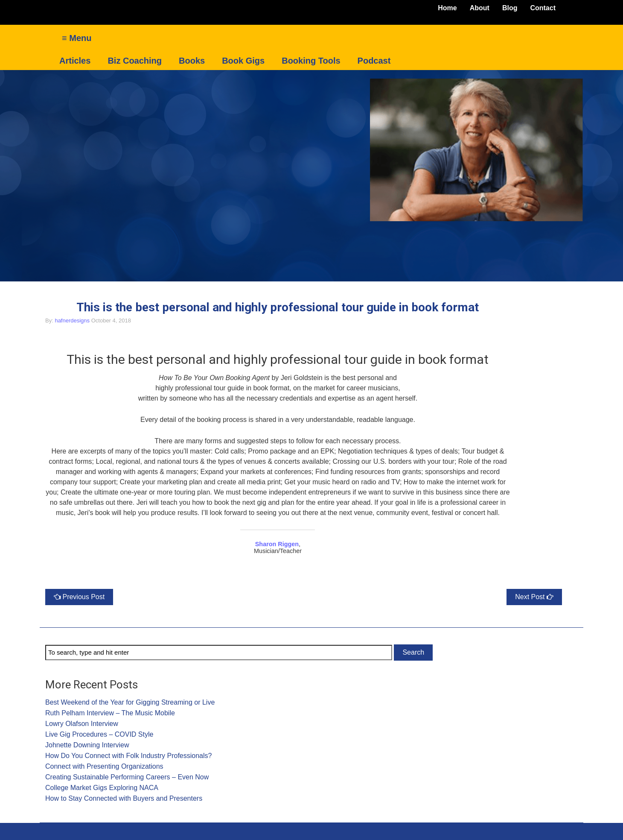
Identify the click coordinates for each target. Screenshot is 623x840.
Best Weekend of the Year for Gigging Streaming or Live (130, 702)
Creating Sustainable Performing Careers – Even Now (127, 777)
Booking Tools (311, 61)
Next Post (530, 597)
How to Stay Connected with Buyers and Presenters (124, 798)
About (480, 8)
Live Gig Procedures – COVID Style (99, 734)
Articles (75, 61)
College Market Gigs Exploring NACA (102, 788)
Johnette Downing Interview (87, 745)
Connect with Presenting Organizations (104, 766)
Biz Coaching (135, 61)
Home (447, 8)
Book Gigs (243, 61)
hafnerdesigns (72, 320)
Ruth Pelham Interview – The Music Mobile (110, 713)
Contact (543, 8)
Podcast (374, 61)
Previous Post (83, 597)
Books (192, 61)
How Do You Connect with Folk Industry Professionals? (128, 756)
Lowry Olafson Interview (82, 724)
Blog (510, 8)
